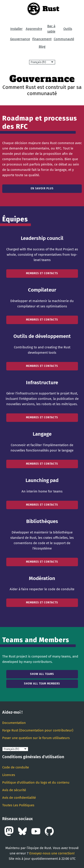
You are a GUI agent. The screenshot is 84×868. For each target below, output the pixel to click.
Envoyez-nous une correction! (52, 853)
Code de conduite (16, 767)
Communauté (64, 39)
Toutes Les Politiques (18, 805)
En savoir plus (42, 188)
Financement (42, 39)
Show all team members (42, 684)
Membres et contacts (42, 273)
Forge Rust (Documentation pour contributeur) (38, 730)
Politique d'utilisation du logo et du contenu (36, 782)
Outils (68, 29)
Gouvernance (20, 39)
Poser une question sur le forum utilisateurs (36, 738)
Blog (42, 47)
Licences (9, 775)
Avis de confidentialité (19, 798)
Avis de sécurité (14, 790)
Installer (16, 29)
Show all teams (42, 674)
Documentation (14, 723)
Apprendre (34, 29)
